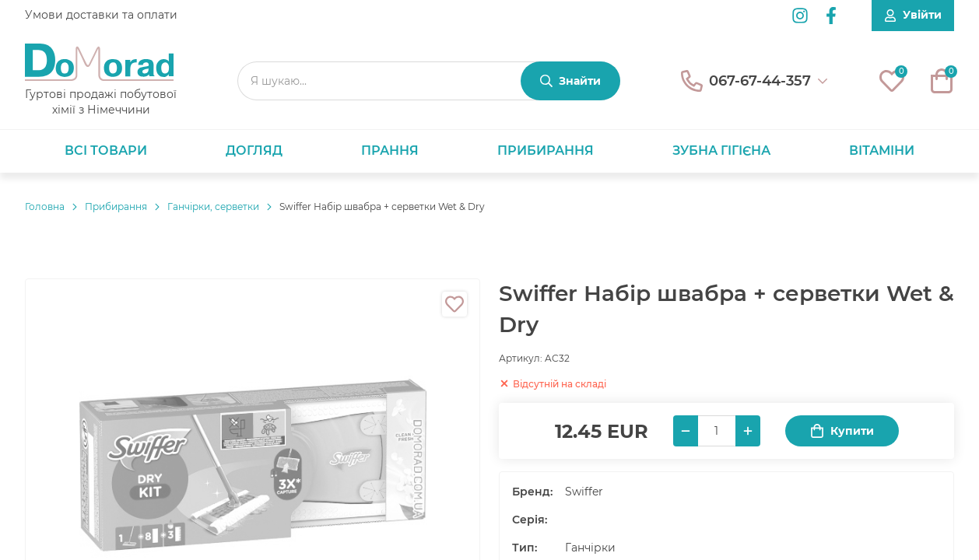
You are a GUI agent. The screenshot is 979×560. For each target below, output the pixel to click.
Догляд (254, 150)
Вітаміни (882, 150)
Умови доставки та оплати (101, 15)
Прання (390, 150)
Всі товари (106, 150)
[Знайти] (570, 81)
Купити (842, 431)
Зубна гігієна (721, 150)
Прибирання (546, 150)
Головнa (45, 206)
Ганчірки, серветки (213, 206)
